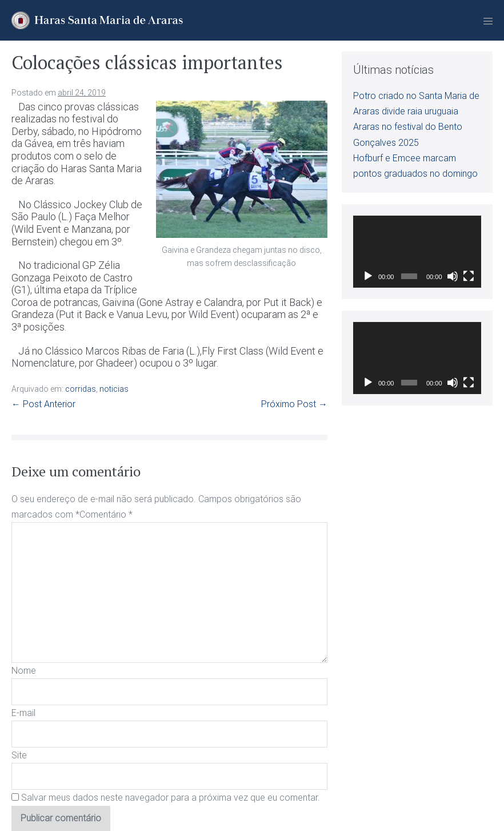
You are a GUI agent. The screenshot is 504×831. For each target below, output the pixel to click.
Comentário (106, 514)
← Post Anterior (43, 404)
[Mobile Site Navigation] (488, 21)
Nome (24, 671)
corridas (81, 389)
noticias (114, 389)
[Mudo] (453, 276)
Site (19, 755)
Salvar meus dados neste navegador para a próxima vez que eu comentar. (171, 798)
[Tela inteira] (469, 276)
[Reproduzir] (368, 276)
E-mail (23, 713)
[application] (417, 252)
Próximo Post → (294, 404)
